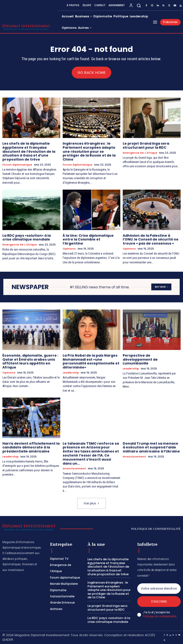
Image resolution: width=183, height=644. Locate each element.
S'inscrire (159, 601)
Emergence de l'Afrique (140, 153)
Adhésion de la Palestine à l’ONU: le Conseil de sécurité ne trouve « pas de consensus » (151, 239)
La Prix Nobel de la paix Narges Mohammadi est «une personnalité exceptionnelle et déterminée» (91, 361)
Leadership (71, 372)
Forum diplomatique (17, 165)
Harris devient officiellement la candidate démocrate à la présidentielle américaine (31, 447)
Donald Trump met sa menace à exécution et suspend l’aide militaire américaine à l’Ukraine (151, 447)
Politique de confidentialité (160, 616)
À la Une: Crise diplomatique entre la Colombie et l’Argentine (88, 239)
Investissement (74, 469)
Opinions (69, 249)
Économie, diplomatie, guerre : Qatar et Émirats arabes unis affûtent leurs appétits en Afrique (30, 361)
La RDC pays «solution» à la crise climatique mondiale (27, 237)
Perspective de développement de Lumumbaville (140, 359)
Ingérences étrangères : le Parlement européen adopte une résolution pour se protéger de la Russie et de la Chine (89, 151)
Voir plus (91, 503)
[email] (159, 588)
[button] (139, 5)
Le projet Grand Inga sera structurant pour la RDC (146, 145)
